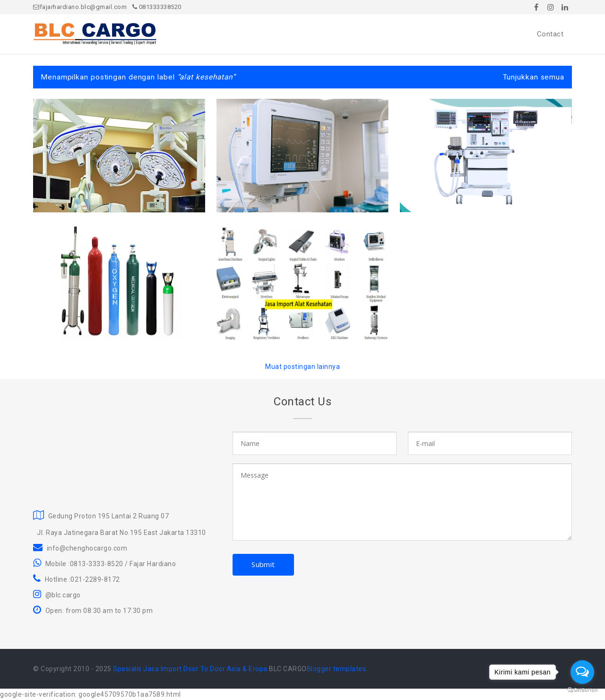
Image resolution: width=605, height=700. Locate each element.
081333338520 (157, 7)
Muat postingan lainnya (302, 367)
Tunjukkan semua (534, 77)
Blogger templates (337, 669)
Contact (550, 34)
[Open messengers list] (582, 672)
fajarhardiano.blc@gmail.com (80, 7)
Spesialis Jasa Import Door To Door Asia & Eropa (190, 669)
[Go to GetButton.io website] (582, 690)
